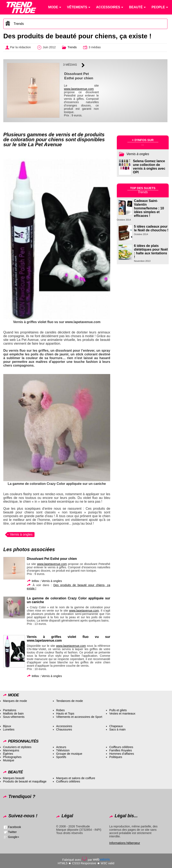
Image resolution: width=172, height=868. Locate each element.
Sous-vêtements (14, 717)
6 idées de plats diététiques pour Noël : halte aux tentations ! (151, 251)
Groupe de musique (69, 754)
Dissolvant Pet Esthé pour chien (52, 559)
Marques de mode (15, 701)
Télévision (63, 750)
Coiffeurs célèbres (121, 747)
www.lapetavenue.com (79, 89)
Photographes (12, 757)
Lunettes (9, 729)
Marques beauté (14, 778)
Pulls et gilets (118, 710)
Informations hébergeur (125, 843)
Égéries (8, 754)
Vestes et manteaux (122, 713)
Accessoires (64, 726)
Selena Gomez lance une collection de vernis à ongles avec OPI (149, 167)
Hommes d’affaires (122, 754)
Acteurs (61, 747)
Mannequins (11, 750)
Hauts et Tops (65, 713)
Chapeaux (116, 726)
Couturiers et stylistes (17, 747)
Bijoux (7, 726)
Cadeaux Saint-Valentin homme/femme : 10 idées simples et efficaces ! (149, 208)
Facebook (14, 827)
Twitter (12, 832)
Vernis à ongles (21, 534)
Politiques (116, 757)
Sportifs (61, 757)
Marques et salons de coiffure (76, 778)
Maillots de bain (13, 713)
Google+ (14, 837)
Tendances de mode (69, 701)
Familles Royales (121, 750)
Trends (19, 24)
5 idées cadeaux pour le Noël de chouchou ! (151, 228)
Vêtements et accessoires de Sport (79, 717)
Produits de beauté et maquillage (25, 781)
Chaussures (64, 729)
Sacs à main (117, 729)
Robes (60, 710)
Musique (8, 760)
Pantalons (10, 710)
